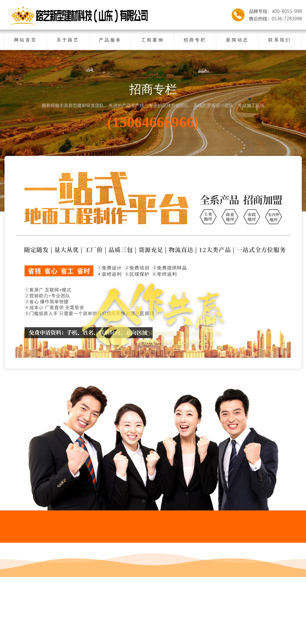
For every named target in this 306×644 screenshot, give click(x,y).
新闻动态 (237, 40)
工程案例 (153, 40)
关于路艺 (68, 40)
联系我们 (280, 40)
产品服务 (110, 40)
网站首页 (26, 40)
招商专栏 (195, 40)
